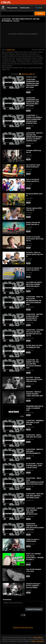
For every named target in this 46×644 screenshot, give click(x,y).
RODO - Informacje (38, 641)
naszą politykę (38, 637)
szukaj (40, 14)
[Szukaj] (17, 13)
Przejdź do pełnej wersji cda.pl (23, 627)
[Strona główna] (6, 2)
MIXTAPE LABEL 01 (28, 74)
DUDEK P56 (10, 50)
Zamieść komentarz (34, 609)
